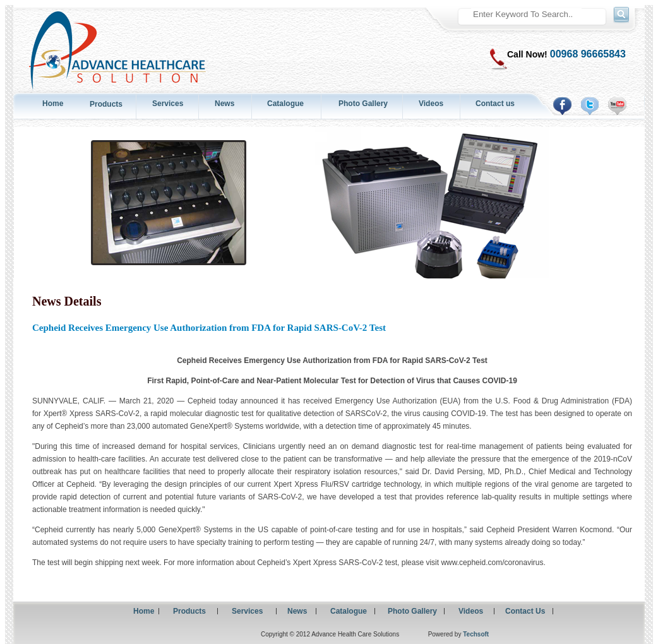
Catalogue (285, 104)
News (224, 104)
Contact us (495, 104)
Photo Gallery (363, 104)
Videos (431, 104)
